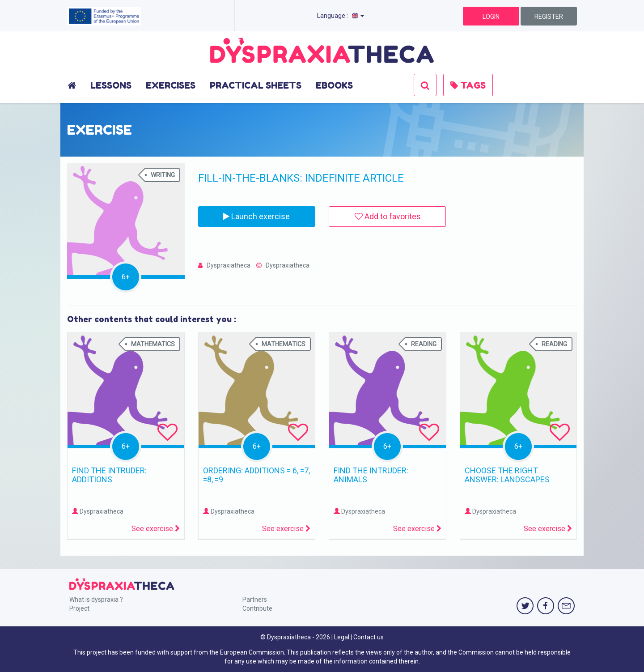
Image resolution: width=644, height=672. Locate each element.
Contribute (257, 608)
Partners (255, 600)
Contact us (369, 637)
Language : (341, 16)
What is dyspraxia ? (96, 600)
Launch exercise (256, 216)
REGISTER (549, 17)
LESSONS (111, 85)
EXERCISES (171, 85)
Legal (342, 637)
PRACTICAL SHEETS (256, 85)
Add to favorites (388, 216)
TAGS (468, 85)
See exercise (156, 529)
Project (79, 608)
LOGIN (491, 17)
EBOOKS (334, 85)
